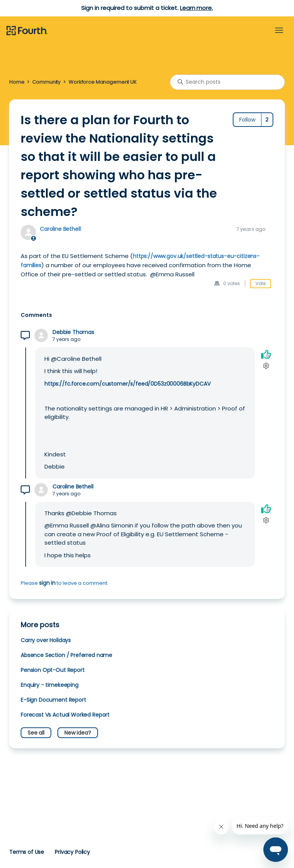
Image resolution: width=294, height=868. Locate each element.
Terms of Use (27, 852)
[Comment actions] (266, 366)
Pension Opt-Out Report (53, 670)
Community (46, 82)
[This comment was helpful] (266, 355)
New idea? (78, 733)
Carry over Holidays (46, 640)
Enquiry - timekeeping (50, 685)
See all (36, 733)
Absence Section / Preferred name (66, 655)
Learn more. (196, 8)
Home (17, 82)
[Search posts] (227, 82)
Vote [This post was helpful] (261, 283)
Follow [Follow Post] (247, 120)
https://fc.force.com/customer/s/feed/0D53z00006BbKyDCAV (127, 384)
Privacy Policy (72, 852)
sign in (47, 583)
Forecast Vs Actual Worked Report (65, 715)
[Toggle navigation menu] (279, 31)
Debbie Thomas (73, 332)
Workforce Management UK (103, 82)
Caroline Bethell (60, 229)
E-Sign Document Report (53, 700)
